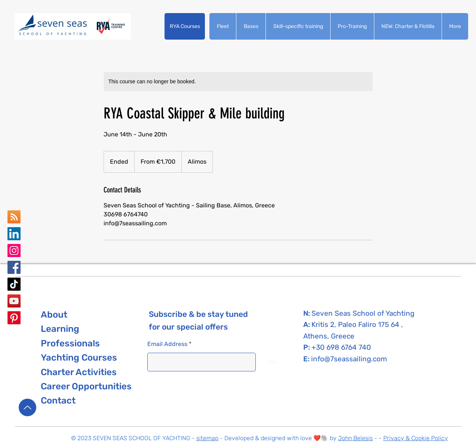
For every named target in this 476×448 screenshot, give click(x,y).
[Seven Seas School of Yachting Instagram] (14, 251)
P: (307, 347)
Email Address (167, 344)
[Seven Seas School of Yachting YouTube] (14, 301)
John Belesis (355, 438)
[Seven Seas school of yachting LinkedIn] (14, 234)
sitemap (207, 438)
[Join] (272, 362)
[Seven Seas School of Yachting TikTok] (14, 284)
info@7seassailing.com (349, 359)
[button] (185, 26)
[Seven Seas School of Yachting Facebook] (14, 267)
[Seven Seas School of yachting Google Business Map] (14, 217)
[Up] (27, 407)
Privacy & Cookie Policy (416, 438)
